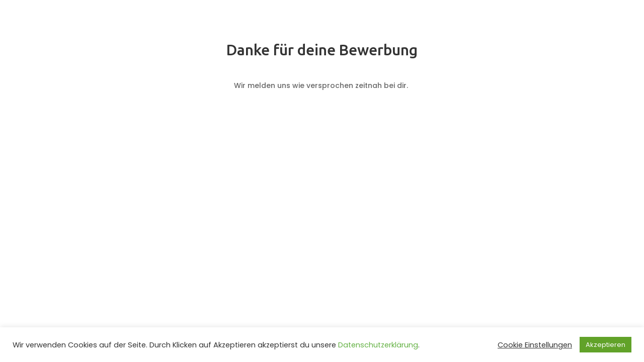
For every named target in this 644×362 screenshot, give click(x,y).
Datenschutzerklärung (378, 345)
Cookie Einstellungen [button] (535, 345)
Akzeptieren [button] (606, 345)
